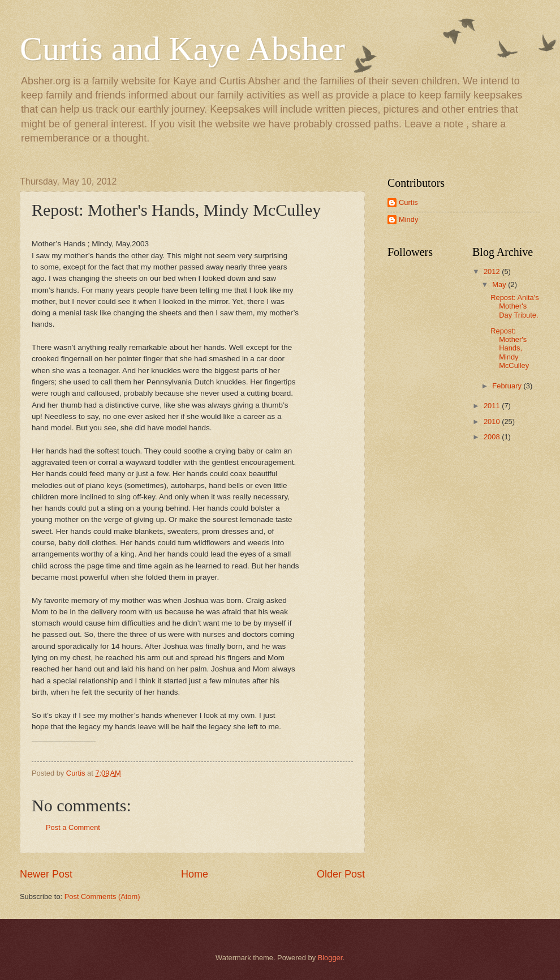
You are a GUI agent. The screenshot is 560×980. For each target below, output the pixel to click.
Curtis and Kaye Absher (182, 49)
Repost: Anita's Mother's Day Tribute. (514, 306)
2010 (493, 421)
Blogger (330, 958)
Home (195, 874)
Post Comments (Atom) (102, 896)
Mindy (408, 219)
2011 (493, 406)
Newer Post (46, 874)
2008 (493, 437)
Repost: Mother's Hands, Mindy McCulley (510, 348)
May (500, 284)
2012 (493, 271)
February (508, 386)
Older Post (341, 874)
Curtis (408, 202)
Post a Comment (73, 827)
